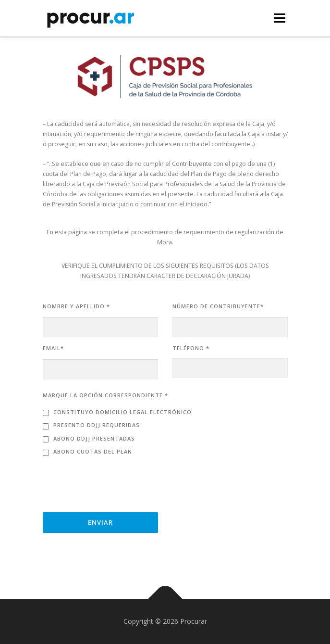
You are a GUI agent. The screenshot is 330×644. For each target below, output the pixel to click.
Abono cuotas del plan (93, 451)
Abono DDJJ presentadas (94, 438)
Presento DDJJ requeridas (97, 425)
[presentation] (116, 481)
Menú (279, 18)
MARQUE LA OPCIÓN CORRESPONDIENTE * (105, 395)
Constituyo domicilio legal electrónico (122, 412)
